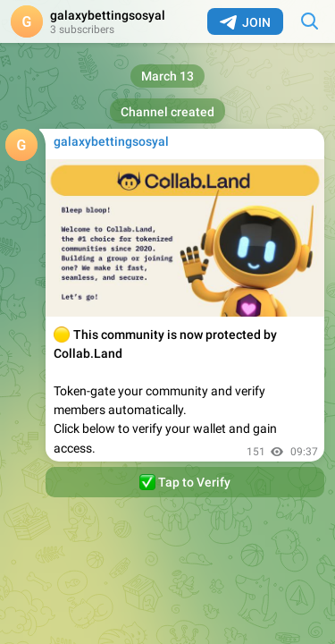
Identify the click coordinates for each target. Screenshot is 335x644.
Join (245, 22)
